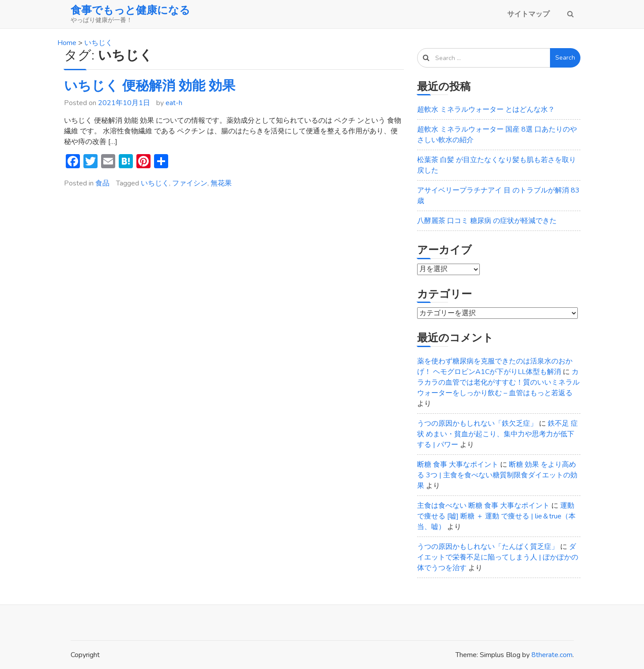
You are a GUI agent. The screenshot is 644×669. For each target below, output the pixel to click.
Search (565, 58)
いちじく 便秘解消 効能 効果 (150, 86)
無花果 (221, 183)
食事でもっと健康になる (130, 10)
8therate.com (552, 655)
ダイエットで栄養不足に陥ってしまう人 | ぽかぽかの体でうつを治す (498, 557)
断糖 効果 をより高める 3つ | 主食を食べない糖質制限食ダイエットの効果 (497, 475)
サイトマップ (528, 14)
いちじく (155, 183)
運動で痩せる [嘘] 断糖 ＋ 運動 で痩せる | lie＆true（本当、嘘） (496, 516)
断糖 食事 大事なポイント (458, 465)
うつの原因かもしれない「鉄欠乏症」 (477, 423)
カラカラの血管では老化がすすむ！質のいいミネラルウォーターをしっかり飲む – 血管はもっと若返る (498, 382)
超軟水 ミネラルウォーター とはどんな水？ (486, 110)
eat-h (174, 103)
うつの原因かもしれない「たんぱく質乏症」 (488, 547)
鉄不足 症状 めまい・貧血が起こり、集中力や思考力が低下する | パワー (497, 434)
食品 (102, 183)
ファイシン (190, 183)
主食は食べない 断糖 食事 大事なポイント (483, 506)
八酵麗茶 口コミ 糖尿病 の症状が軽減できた (487, 221)
